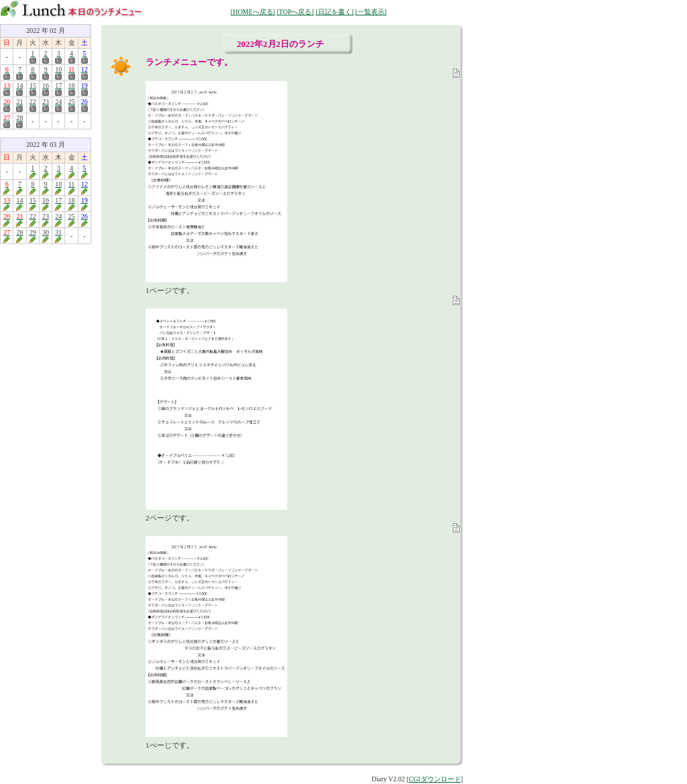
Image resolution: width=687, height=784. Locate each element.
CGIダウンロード (434, 779)
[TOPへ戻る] (295, 12)
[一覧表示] (371, 12)
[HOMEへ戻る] (253, 12)
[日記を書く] (334, 12)
